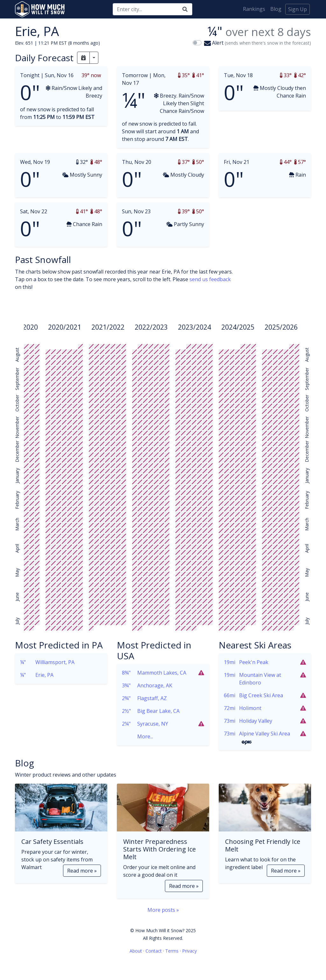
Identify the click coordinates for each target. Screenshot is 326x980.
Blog (276, 9)
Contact (154, 951)
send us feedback (210, 279)
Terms (172, 951)
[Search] (145, 9)
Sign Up (298, 9)
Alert (258, 43)
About (136, 951)
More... (138, 736)
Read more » (82, 871)
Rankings (254, 9)
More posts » (163, 910)
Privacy (189, 951)
